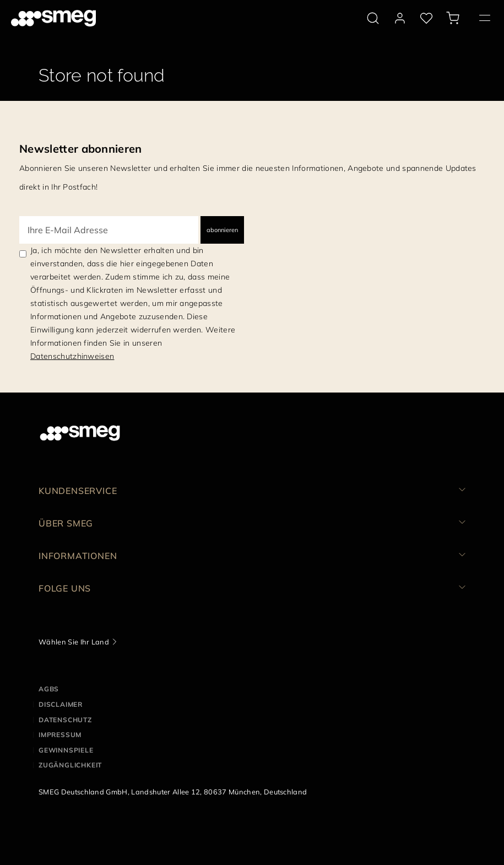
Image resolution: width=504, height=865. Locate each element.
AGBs (49, 689)
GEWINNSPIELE (66, 750)
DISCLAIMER (61, 704)
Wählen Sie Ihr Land (74, 642)
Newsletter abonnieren (81, 149)
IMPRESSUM (60, 735)
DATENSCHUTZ (65, 720)
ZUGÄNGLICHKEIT (70, 765)
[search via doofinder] (373, 18)
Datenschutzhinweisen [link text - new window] (72, 356)
